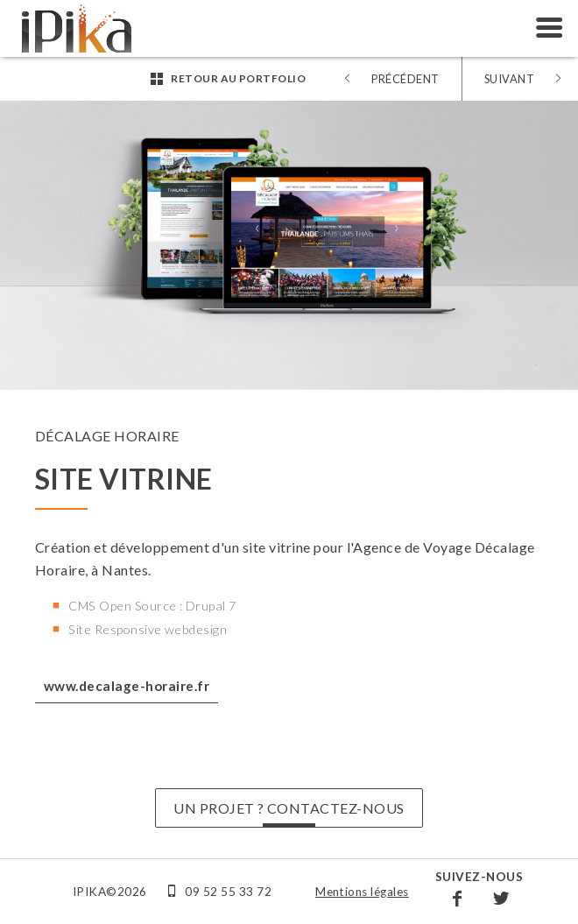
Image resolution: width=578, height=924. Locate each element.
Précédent (405, 79)
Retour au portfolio (238, 78)
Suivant (509, 79)
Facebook (457, 898)
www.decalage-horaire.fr (127, 686)
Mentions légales (362, 892)
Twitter (501, 898)
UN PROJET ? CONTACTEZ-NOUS (289, 808)
